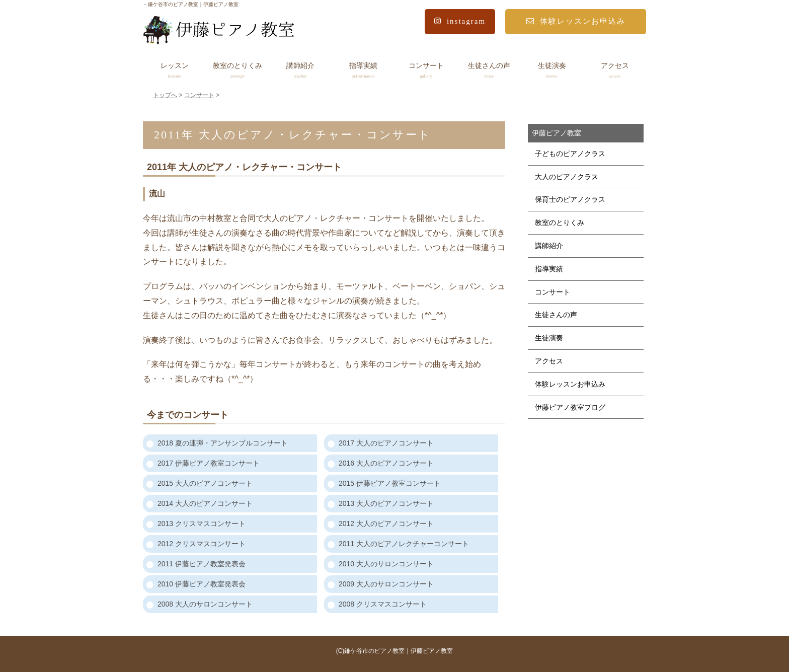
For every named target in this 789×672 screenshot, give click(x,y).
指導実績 (363, 71)
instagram (460, 21)
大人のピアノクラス (567, 177)
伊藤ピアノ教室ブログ (570, 407)
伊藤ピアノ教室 (557, 133)
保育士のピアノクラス (570, 199)
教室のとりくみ (237, 71)
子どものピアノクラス (570, 154)
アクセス (615, 71)
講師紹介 (300, 71)
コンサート (426, 71)
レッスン (174, 71)
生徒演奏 (552, 71)
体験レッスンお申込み (576, 21)
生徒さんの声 (489, 71)
